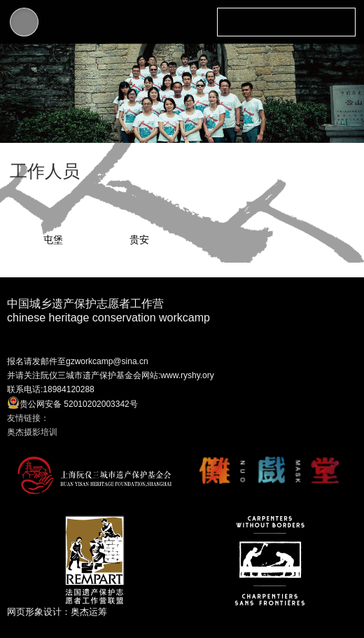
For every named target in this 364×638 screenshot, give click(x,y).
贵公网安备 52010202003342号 (72, 403)
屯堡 (53, 240)
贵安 (139, 240)
